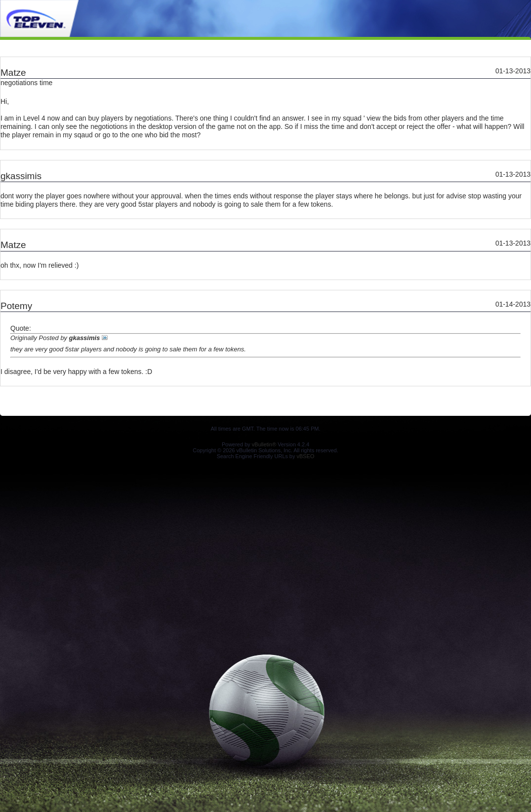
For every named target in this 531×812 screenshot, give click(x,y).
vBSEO (305, 456)
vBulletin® (264, 444)
